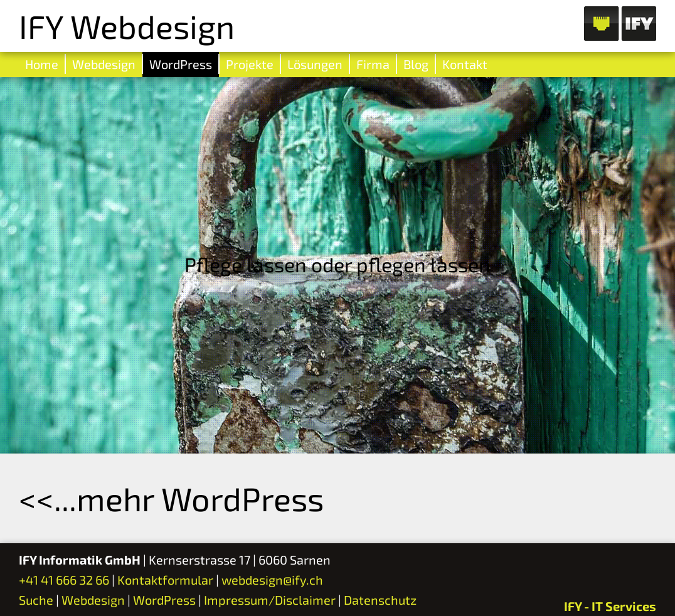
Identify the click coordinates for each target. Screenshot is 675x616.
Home (42, 64)
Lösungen (315, 64)
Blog (416, 64)
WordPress (181, 64)
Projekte (250, 64)
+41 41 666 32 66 (64, 580)
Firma (373, 64)
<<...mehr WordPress (171, 498)
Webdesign (104, 64)
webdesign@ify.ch (272, 580)
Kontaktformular (165, 580)
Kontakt (465, 64)
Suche (36, 600)
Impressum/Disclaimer (270, 600)
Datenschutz (380, 600)
